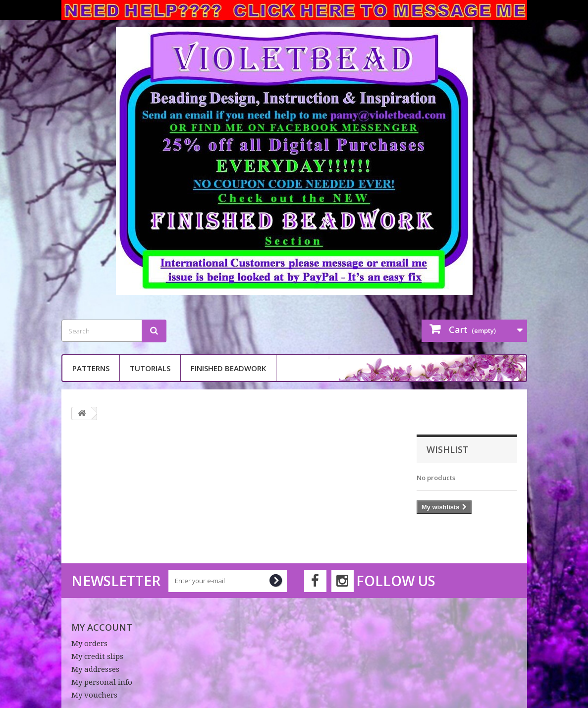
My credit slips (97, 656)
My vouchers (94, 695)
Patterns (91, 368)
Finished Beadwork (228, 368)
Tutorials (150, 368)
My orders (89, 644)
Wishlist (448, 449)
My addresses (95, 669)
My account (102, 627)
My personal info (102, 682)
